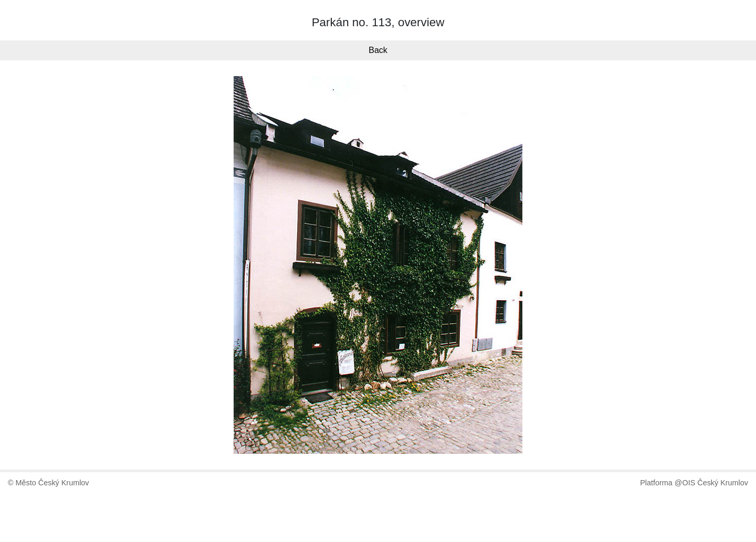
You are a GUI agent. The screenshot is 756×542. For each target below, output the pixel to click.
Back (378, 50)
